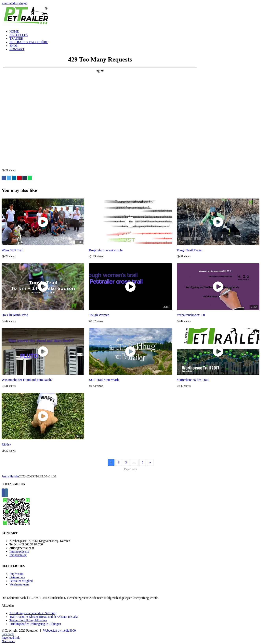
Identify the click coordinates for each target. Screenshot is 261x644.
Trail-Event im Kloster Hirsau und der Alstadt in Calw (44, 617)
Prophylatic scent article (106, 250)
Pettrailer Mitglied (21, 581)
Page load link (11, 638)
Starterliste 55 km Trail (193, 380)
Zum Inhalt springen (14, 3)
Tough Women (99, 315)
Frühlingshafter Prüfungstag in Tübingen (35, 624)
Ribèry (6, 444)
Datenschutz (17, 577)
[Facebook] (3, 493)
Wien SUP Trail (13, 250)
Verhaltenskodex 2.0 (191, 315)
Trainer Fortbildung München (28, 620)
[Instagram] (6, 493)
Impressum (16, 574)
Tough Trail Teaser (190, 250)
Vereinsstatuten (19, 584)
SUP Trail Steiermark (104, 380)
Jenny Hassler (10, 476)
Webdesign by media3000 (59, 630)
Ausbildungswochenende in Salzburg (33, 613)
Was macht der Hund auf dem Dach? (27, 380)
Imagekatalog (18, 555)
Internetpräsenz (19, 551)
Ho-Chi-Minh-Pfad (15, 315)
